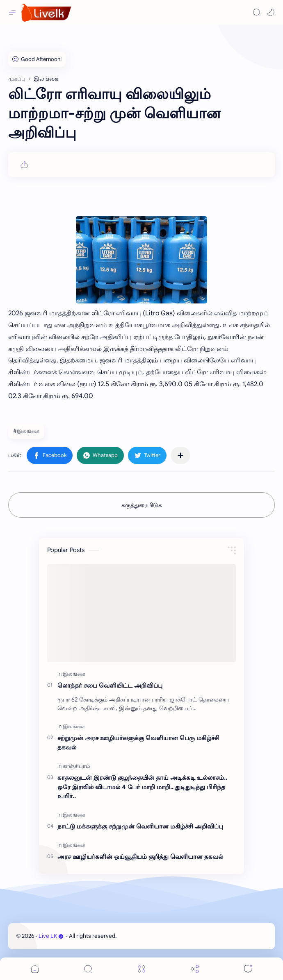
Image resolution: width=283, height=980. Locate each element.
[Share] (195, 969)
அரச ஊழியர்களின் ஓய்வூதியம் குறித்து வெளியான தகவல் (140, 857)
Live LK (51, 936)
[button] (271, 12)
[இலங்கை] (74, 674)
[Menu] (141, 969)
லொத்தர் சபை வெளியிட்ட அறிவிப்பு (110, 685)
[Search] (257, 12)
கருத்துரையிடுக (142, 505)
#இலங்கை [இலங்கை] (26, 431)
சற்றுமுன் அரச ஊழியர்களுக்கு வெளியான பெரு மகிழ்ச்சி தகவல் (138, 742)
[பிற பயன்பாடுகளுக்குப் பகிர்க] (180, 455)
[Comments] (248, 969)
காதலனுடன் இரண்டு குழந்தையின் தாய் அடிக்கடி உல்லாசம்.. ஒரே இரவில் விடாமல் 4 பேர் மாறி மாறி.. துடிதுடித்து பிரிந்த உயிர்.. (142, 787)
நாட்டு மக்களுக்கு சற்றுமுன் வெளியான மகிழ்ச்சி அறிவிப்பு (140, 826)
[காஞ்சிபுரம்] (76, 766)
